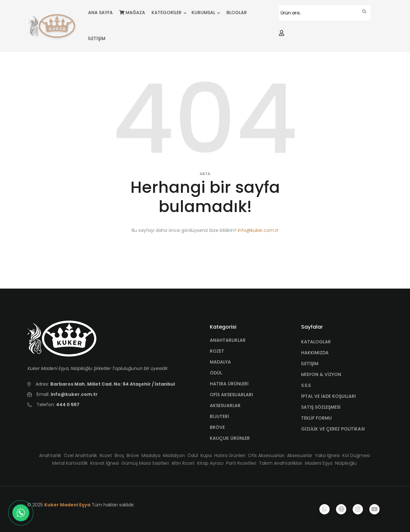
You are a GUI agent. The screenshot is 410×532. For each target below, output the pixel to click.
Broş (119, 455)
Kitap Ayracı (210, 463)
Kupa (206, 455)
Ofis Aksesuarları (266, 455)
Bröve (133, 455)
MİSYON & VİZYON (321, 374)
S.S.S (306, 385)
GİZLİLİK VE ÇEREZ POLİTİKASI (333, 429)
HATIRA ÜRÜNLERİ (229, 384)
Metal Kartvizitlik (70, 463)
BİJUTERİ (219, 416)
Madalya (151, 455)
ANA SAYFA (100, 12)
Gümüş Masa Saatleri (145, 463)
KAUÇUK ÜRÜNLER (230, 438)
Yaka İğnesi (327, 455)
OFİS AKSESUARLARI (231, 395)
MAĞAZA (132, 12)
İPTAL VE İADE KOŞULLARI (328, 396)
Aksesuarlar (300, 455)
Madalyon (174, 455)
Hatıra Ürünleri (230, 455)
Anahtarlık (50, 455)
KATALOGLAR (316, 342)
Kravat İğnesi (105, 463)
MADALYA (220, 362)
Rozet (106, 455)
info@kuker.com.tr (258, 230)
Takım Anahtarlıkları (281, 463)
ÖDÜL (216, 373)
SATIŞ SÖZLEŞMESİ (321, 407)
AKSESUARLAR (225, 405)
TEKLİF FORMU (316, 418)
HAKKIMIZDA (315, 353)
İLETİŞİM (97, 38)
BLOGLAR (237, 12)
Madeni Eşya (319, 463)
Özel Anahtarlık (80, 455)
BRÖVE (217, 427)
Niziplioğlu (346, 463)
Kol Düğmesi (356, 455)
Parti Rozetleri (241, 463)
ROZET (217, 351)
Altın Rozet (183, 463)
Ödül (193, 455)
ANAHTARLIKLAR (228, 340)
